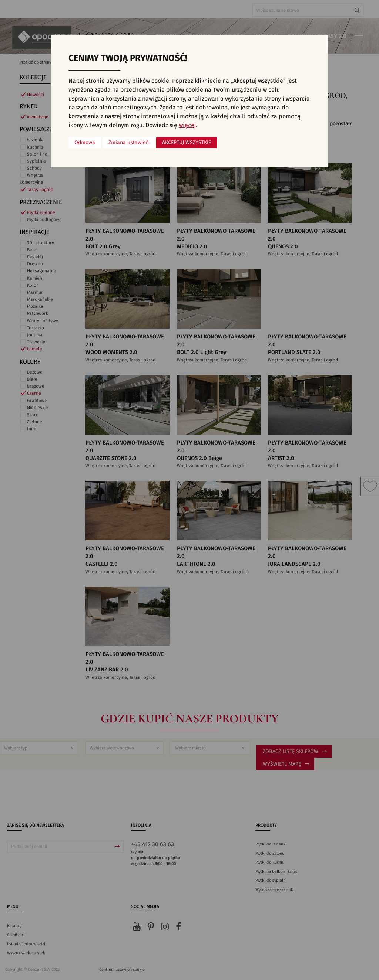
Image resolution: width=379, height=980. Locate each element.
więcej (187, 125)
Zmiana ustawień (129, 143)
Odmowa (85, 143)
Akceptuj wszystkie (187, 143)
